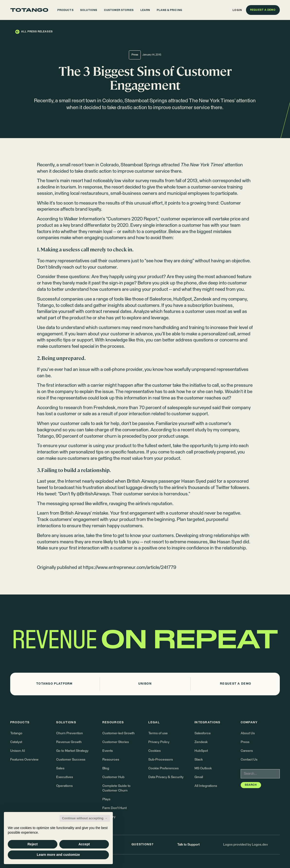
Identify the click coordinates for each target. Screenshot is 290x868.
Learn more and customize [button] (58, 855)
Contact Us (249, 760)
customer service (152, 171)
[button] (66, 10)
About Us (248, 733)
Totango (16, 733)
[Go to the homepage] (29, 10)
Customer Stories (116, 742)
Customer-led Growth (119, 733)
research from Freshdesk (90, 408)
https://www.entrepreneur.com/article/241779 (130, 568)
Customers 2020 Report (133, 219)
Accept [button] (84, 844)
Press (245, 742)
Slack (199, 760)
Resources (111, 760)
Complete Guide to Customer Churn (116, 788)
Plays (106, 799)
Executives (65, 777)
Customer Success (71, 760)
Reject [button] (33, 844)
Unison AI (18, 751)
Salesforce (203, 733)
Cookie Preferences (163, 768)
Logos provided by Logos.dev (246, 845)
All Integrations (206, 786)
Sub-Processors (161, 760)
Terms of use (158, 733)
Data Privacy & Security (166, 777)
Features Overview (24, 760)
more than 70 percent (140, 408)
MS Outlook (203, 768)
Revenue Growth (69, 742)
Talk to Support (188, 845)
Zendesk (201, 742)
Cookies (154, 751)
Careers (247, 751)
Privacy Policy (159, 742)
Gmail (199, 777)
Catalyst (16, 742)
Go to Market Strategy (72, 751)
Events (108, 751)
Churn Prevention (70, 733)
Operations (64, 786)
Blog (106, 768)
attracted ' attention (202, 165)
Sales (60, 768)
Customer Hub (113, 777)
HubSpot (201, 751)
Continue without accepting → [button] (85, 818)
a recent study (192, 430)
